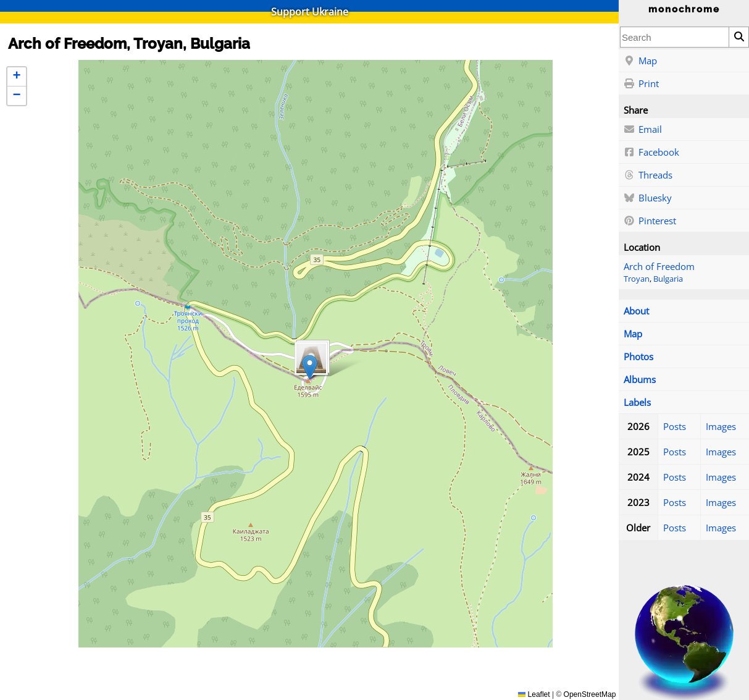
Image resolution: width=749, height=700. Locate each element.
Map (640, 61)
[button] (310, 367)
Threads (648, 175)
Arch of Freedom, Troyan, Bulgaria (129, 44)
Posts (675, 426)
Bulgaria (668, 279)
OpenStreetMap (590, 694)
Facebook (651, 153)
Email (643, 130)
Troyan (637, 279)
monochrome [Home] (684, 9)
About (636, 311)
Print (641, 84)
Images (721, 426)
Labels (637, 402)
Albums (640, 379)
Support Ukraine (310, 12)
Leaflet (534, 694)
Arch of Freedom (659, 266)
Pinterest (650, 221)
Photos (638, 356)
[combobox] (675, 37)
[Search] (739, 37)
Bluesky (648, 198)
